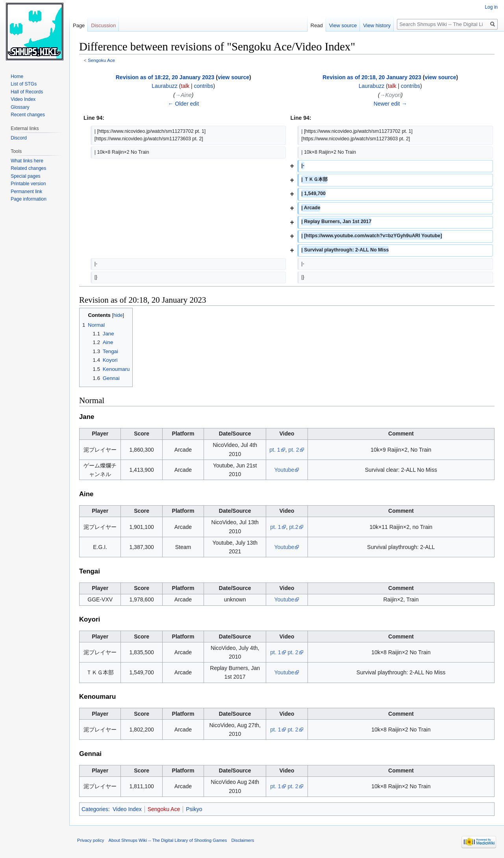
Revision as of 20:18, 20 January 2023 (372, 77)
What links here (27, 161)
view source (233, 77)
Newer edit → (390, 104)
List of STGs (24, 84)
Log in (491, 7)
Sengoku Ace (101, 60)
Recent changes (28, 115)
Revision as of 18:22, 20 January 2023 (165, 77)
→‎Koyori (390, 95)
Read (317, 25)
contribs (203, 86)
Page (79, 25)
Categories (95, 809)
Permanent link (26, 192)
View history (377, 25)
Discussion (103, 25)
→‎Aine (183, 95)
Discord (19, 138)
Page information (29, 199)
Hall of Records (27, 92)
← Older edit (183, 104)
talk (185, 86)
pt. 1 (275, 450)
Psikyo (194, 809)
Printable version (28, 184)
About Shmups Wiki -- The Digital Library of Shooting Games (168, 840)
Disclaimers (243, 840)
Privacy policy (91, 840)
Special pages (25, 176)
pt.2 (294, 527)
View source (343, 25)
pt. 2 (294, 450)
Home (17, 76)
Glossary (20, 107)
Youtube (284, 470)
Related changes (28, 168)
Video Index (127, 809)
